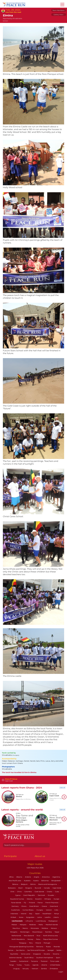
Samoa (11, 950)
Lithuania (29, 921)
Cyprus (18, 895)
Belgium (24, 884)
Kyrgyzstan (30, 917)
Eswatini (39, 899)
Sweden (14, 961)
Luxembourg (41, 921)
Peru (31, 943)
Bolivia (33, 884)
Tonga (12, 965)
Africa (12, 877)
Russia (49, 947)
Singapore (37, 954)
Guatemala (16, 910)
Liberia (56, 917)
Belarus (15, 884)
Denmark (42, 895)
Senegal (51, 950)
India (56, 910)
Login (61, 972)
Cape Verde (57, 888)
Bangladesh (56, 881)
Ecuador (51, 895)
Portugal (47, 943)
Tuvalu (27, 965)
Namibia (49, 932)
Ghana (24, 906)
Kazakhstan (47, 914)
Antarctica (46, 877)
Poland (38, 943)
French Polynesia (52, 903)
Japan (38, 914)
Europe (57, 899)
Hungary (40, 910)
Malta (41, 925)
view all (62, 788)
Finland (32, 903)
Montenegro (25, 932)
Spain (58, 958)
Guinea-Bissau (28, 910)
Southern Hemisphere (45, 958)
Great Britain (34, 906)
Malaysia (23, 925)
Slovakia (47, 954)
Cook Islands (39, 892)
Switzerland (24, 961)
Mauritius (16, 928)
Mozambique (37, 932)
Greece (45, 906)
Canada (47, 888)
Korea (21, 917)
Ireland (24, 914)
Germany (15, 906)
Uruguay (17, 969)
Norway (31, 939)
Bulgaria (29, 888)
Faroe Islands (16, 903)
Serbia (59, 950)
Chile (13, 892)
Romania (40, 947)
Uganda (36, 965)
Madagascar (53, 921)
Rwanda (57, 947)
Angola (37, 877)
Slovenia (56, 954)
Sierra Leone (26, 954)
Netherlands (16, 936)
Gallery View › (59, 15)
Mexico (25, 928)
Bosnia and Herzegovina (48, 884)
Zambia (44, 969)
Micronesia (35, 928)
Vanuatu (26, 969)
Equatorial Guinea (17, 899)
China (20, 892)
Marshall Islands (52, 925)
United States (55, 965)
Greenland (54, 906)
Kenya (57, 914)
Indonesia (14, 914)
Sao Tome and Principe (36, 950)
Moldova (45, 928)
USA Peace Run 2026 (35, 868)
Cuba (57, 892)
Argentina (56, 877)
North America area (51, 936)
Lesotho (48, 917)
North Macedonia (18, 939)
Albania (19, 877)
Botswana (12, 888)
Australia (27, 881)
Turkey (19, 965)
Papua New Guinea (51, 939)
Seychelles (14, 954)
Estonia (30, 899)
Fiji (25, 903)
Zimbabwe (54, 969)
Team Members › (59, 10)
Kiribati (14, 917)
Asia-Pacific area (15, 881)
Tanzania (35, 961)
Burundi (38, 888)
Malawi (14, 925)
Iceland (49, 910)
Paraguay (23, 943)
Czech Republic (29, 895)
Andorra (28, 877)
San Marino (21, 950)
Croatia (50, 892)
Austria (36, 881)
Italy (31, 914)
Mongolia (14, 932)
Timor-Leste (55, 961)
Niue (39, 936)
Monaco (54, 928)
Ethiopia (48, 899)
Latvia (40, 917)
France (40, 903)
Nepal (57, 932)
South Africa (29, 958)
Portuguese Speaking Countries (22, 947)
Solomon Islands (16, 958)
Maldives (33, 925)
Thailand (44, 961)
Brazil (21, 888)
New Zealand (29, 936)
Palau (38, 939)
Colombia (28, 892)
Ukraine (44, 965)
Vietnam (35, 969)
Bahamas (45, 881)
